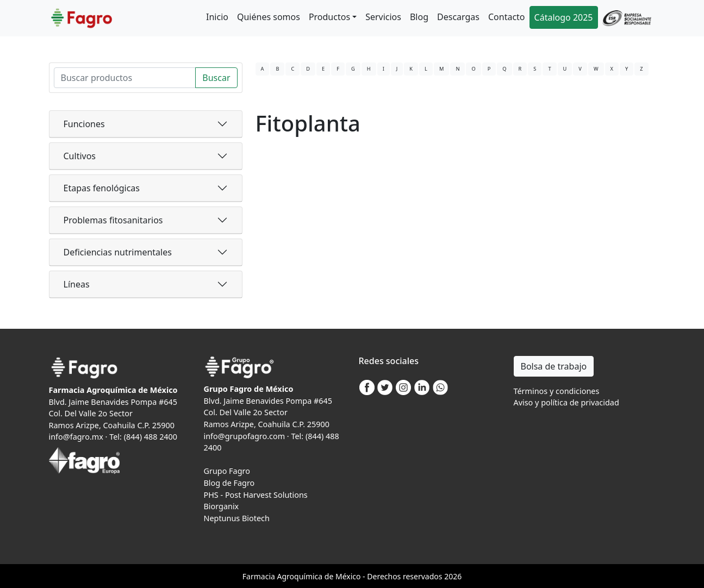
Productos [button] (329, 17)
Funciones (84, 124)
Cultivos (80, 156)
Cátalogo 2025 (564, 17)
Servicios (383, 17)
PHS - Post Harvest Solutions (256, 495)
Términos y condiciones (557, 391)
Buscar (216, 78)
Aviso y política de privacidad (566, 402)
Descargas (458, 17)
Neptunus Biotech (237, 518)
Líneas (77, 284)
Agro (285, 576)
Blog (419, 17)
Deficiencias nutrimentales (118, 252)
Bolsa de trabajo (554, 366)
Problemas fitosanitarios (113, 220)
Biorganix (222, 506)
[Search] (125, 78)
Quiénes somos (269, 17)
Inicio (217, 17)
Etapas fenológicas (102, 188)
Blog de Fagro (229, 483)
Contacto (507, 17)
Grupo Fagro (227, 471)
